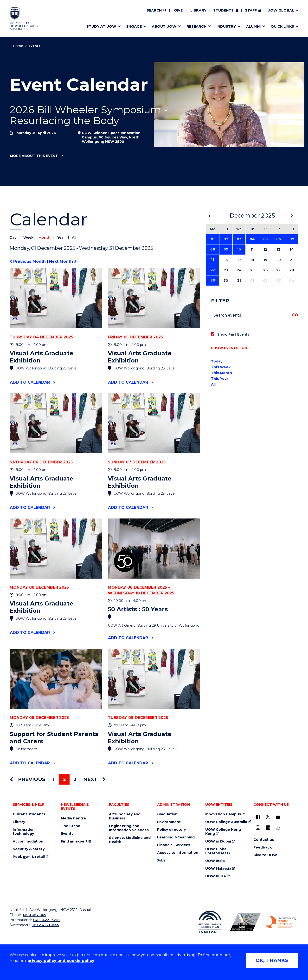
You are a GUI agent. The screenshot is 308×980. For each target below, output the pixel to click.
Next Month (63, 261)
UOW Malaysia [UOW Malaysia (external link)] (218, 869)
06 (279, 239)
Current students (29, 814)
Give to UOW (265, 855)
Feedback (263, 847)
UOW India (215, 861)
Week (29, 237)
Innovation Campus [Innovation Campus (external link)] (223, 814)
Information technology (24, 832)
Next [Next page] (94, 779)
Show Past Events (233, 334)
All (74, 237)
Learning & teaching (176, 837)
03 (239, 239)
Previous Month (28, 261)
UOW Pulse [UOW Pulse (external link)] (216, 876)
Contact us (264, 840)
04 (252, 239)
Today (217, 361)
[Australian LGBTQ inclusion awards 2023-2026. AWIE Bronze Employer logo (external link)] (245, 922)
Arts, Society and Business (125, 816)
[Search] (156, 11)
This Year (220, 379)
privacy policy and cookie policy (61, 961)
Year (62, 237)
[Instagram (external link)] (258, 828)
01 (213, 239)
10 (239, 249)
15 (213, 260)
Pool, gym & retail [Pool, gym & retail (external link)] (29, 857)
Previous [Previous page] (28, 779)
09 (226, 249)
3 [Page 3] (75, 779)
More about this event (34, 156)
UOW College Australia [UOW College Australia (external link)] (226, 822)
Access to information (178, 853)
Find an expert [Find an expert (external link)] (74, 841)
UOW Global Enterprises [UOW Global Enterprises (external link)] (216, 851)
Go (295, 315)
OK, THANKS (272, 960)
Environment (169, 822)
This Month (221, 373)
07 (292, 239)
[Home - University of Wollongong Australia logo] (24, 19)
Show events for (229, 348)
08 (213, 249)
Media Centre (73, 818)
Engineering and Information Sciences (129, 828)
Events (67, 834)
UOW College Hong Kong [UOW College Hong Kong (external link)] (223, 832)
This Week (221, 367)
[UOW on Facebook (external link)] (258, 817)
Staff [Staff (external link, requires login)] (251, 10)
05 (265, 239)
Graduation (167, 814)
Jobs (161, 860)
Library (198, 10)
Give (178, 10)
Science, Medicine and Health (130, 840)
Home (18, 46)
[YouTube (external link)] (278, 817)
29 (213, 280)
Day (13, 237)
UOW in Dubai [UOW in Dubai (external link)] (218, 841)
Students (223, 10)
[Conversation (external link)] (278, 828)
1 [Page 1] (54, 779)
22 (213, 270)
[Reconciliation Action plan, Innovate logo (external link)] (210, 922)
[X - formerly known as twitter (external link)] (268, 817)
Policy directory (171, 830)
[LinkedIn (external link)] (268, 828)
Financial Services (174, 845)
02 (226, 239)
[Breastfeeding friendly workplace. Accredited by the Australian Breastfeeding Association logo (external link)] (281, 922)
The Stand (71, 826)
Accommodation (28, 841)
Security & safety (29, 849)
